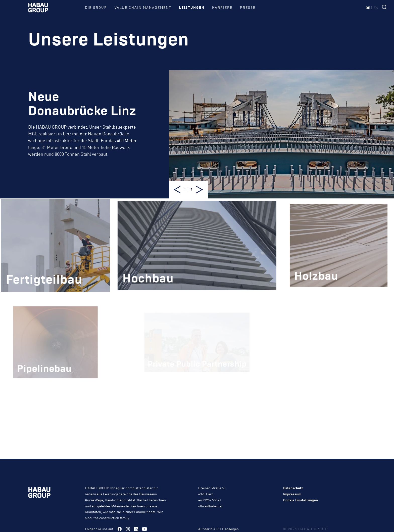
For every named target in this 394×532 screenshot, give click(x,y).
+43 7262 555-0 (209, 500)
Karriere (222, 7)
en (376, 8)
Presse (248, 7)
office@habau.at (210, 506)
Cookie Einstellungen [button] (301, 500)
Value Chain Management (143, 7)
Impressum (292, 494)
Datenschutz (293, 488)
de (368, 8)
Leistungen (192, 7)
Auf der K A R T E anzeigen (218, 529)
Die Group (96, 7)
